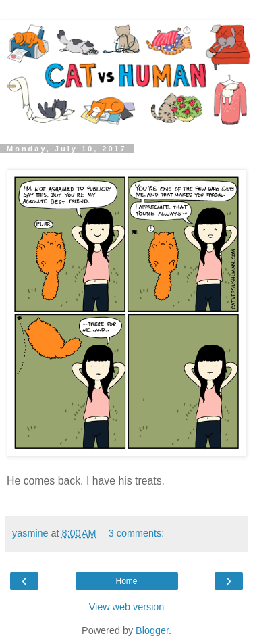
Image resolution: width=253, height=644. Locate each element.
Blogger (152, 630)
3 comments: (136, 533)
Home (126, 581)
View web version (127, 607)
